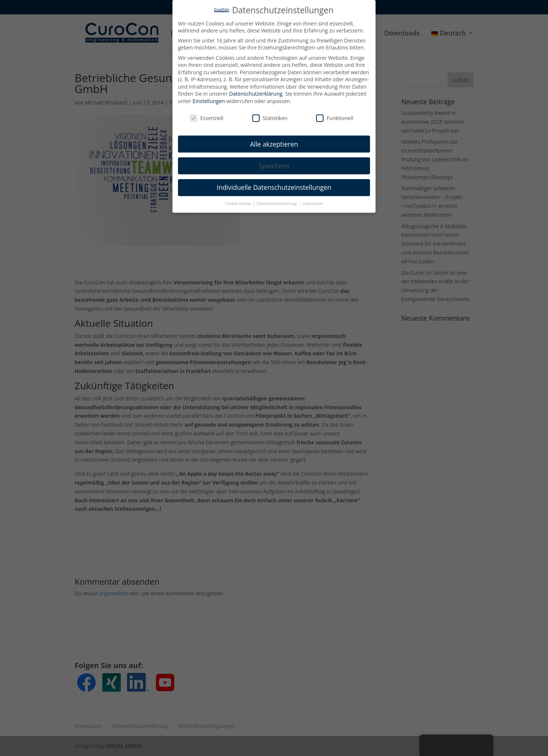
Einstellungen (209, 96)
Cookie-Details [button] (239, 198)
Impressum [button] (313, 198)
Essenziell (207, 113)
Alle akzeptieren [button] (274, 138)
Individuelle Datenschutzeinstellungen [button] (274, 182)
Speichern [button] (274, 160)
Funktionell (335, 113)
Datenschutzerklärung (256, 88)
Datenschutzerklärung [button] (277, 198)
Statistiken (270, 113)
